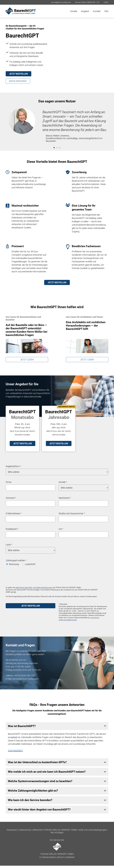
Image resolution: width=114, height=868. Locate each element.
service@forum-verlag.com (61, 2)
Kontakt (97, 11)
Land (9, 545)
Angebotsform (13, 466)
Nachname (65, 498)
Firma (9, 482)
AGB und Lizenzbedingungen (93, 830)
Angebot (85, 11)
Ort (61, 529)
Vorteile (74, 11)
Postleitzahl (12, 529)
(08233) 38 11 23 (93, 2)
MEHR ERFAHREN (18, 81)
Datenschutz (25, 830)
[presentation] (23, 577)
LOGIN (106, 2)
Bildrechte (38, 830)
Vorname (11, 498)
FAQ (106, 11)
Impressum (12, 830)
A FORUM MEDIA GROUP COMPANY (57, 857)
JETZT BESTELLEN (18, 74)
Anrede (63, 482)
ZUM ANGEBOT (15, 751)
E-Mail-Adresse (14, 513)
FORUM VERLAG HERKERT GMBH (61, 830)
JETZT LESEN (27, 360)
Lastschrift (29, 564)
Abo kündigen (57, 833)
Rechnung (13, 564)
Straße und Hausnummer (72, 513)
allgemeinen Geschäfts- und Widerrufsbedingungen (34, 588)
